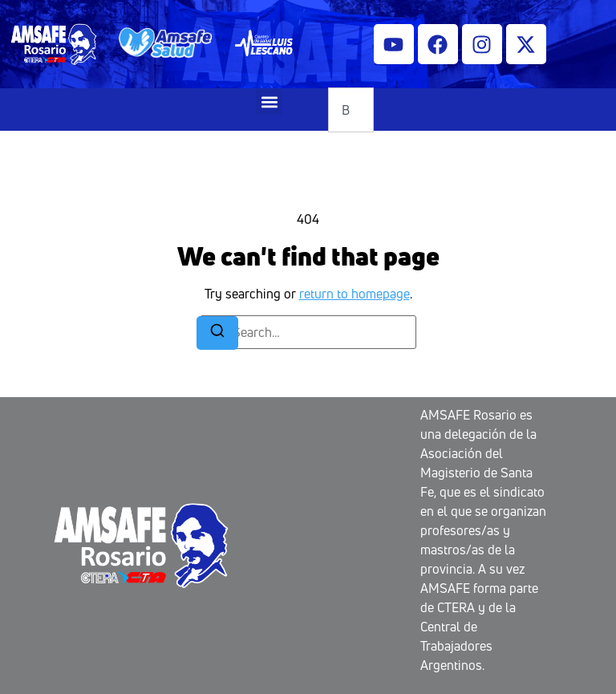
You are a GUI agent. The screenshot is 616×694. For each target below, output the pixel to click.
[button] (269, 101)
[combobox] (351, 110)
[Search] (217, 333)
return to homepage (355, 294)
